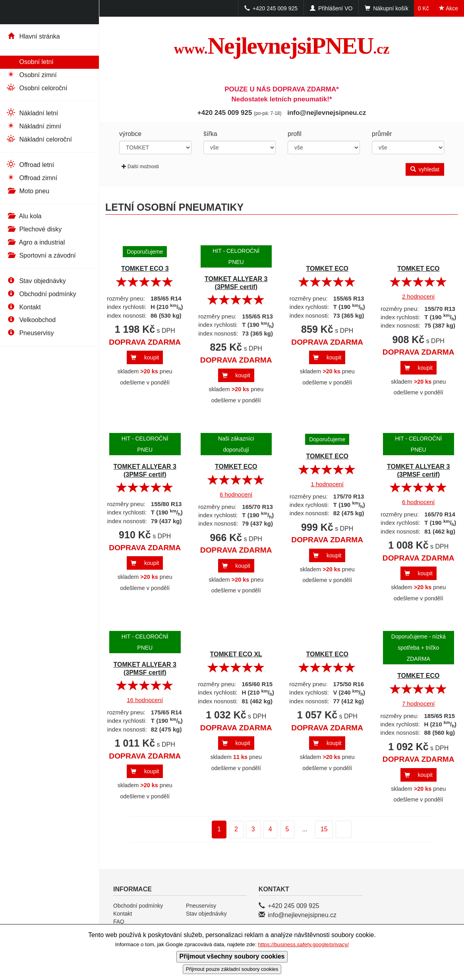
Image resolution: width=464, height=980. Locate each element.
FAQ (119, 922)
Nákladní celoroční (39, 139)
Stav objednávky (36, 281)
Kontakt (23, 307)
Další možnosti (140, 167)
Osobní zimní (31, 75)
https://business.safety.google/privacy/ (303, 944)
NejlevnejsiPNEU (282, 46)
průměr (382, 134)
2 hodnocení (419, 296)
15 (324, 829)
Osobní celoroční (37, 88)
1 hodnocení (327, 484)
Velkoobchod (31, 320)
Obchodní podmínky (41, 294)
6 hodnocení (236, 494)
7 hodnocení (419, 703)
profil (295, 134)
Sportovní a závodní (41, 255)
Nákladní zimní (34, 126)
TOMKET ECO (327, 269)
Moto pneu (28, 191)
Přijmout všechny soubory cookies (232, 956)
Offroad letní (30, 164)
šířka (210, 134)
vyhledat (425, 169)
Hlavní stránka (33, 36)
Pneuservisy (30, 333)
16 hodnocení (145, 700)
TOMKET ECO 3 (145, 269)
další (338, 830)
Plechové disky (34, 229)
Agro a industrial (35, 242)
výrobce (130, 134)
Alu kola (24, 216)
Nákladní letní (32, 113)
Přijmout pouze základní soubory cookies (232, 969)
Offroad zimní (32, 178)
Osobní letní (30, 61)
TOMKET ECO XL (236, 654)
